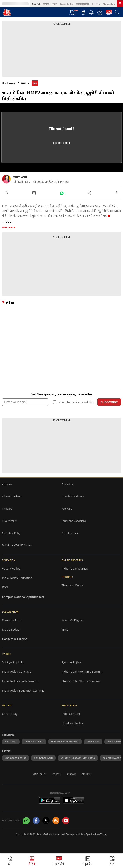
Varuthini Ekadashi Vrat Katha (78, 758)
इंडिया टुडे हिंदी (83, 4)
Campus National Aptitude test (23, 597)
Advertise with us (11, 496)
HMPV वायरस (9, 227)
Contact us (67, 484)
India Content (71, 714)
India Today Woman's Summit (82, 671)
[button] (112, 861)
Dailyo (56, 774)
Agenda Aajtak (71, 662)
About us (7, 484)
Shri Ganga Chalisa (16, 758)
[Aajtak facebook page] (36, 821)
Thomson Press (72, 585)
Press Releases (70, 533)
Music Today (11, 629)
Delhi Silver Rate (34, 742)
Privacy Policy (9, 521)
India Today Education (17, 578)
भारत (23, 83)
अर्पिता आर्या (20, 177)
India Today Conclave (17, 671)
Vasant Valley (11, 568)
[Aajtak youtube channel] (66, 821)
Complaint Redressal (73, 496)
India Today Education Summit (23, 690)
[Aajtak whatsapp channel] (26, 821)
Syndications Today (96, 834)
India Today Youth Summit (20, 681)
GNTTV (96, 4)
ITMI (5, 587)
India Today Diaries (75, 568)
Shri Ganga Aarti (43, 758)
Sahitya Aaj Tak (12, 662)
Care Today (10, 714)
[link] (120, 4)
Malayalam (109, 4)
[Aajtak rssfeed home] (56, 821)
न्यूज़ (35, 83)
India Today (67, 4)
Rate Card (67, 509)
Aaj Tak (36, 4)
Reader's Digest (72, 620)
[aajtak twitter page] (46, 821)
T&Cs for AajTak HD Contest (17, 545)
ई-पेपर (46, 4)
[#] (62, 193)
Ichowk (71, 774)
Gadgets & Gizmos (15, 639)
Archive (87, 774)
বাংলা (55, 4)
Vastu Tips (11, 742)
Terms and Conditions (74, 521)
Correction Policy (11, 533)
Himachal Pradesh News (65, 742)
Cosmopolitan (12, 620)
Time (65, 629)
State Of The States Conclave (81, 681)
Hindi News (8, 83)
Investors (7, 509)
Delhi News (93, 742)
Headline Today (72, 723)
